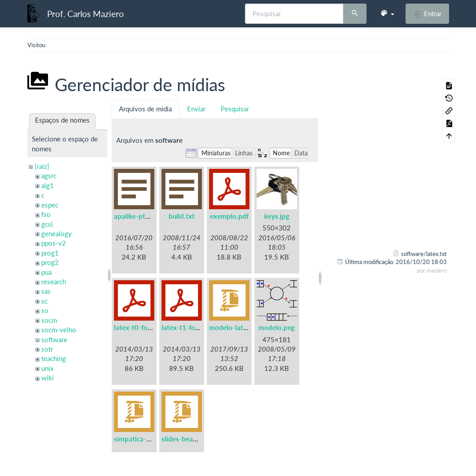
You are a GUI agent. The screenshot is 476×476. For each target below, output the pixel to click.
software (54, 339)
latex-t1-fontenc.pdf (193, 327)
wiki (48, 378)
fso (46, 214)
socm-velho (59, 330)
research (54, 282)
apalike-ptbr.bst (139, 216)
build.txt (182, 216)
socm (49, 320)
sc (44, 301)
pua (46, 272)
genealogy (57, 234)
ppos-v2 (54, 243)
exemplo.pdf (229, 216)
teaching (54, 358)
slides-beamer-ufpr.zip (196, 439)
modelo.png (277, 327)
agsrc (49, 176)
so (45, 310)
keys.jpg (277, 216)
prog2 (50, 262)
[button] (387, 13)
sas (46, 291)
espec (50, 205)
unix (47, 368)
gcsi (47, 224)
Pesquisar (235, 109)
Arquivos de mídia (145, 109)
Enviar (196, 109)
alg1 (48, 185)
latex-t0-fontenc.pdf (145, 327)
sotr (47, 349)
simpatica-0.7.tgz (141, 439)
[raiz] (42, 166)
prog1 (50, 253)
